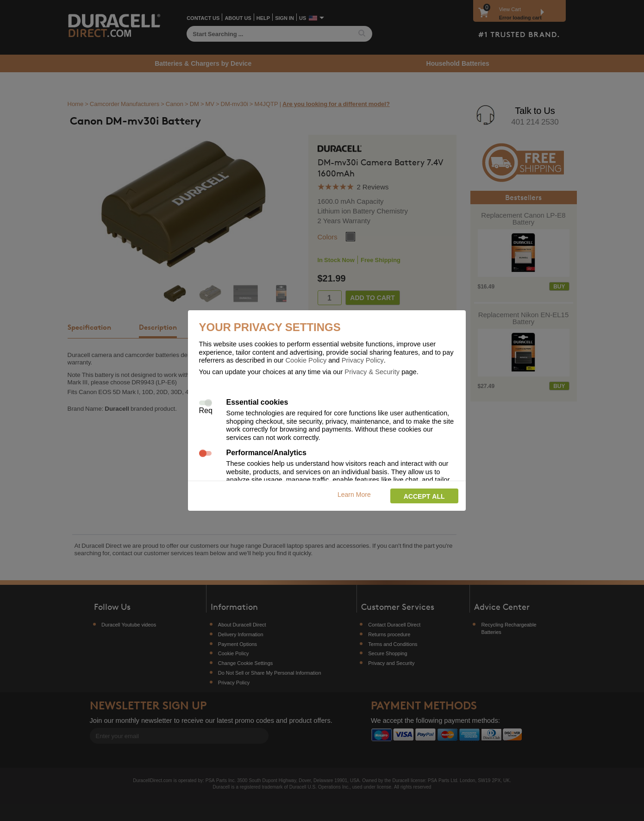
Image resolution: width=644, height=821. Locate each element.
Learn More (354, 494)
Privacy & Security (372, 371)
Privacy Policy (363, 360)
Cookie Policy (306, 360)
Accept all (424, 496)
